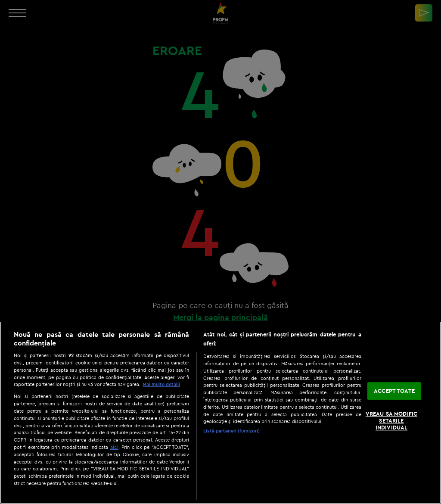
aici (114, 447)
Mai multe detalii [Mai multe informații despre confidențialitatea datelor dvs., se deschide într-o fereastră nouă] (161, 384)
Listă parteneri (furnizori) (231, 431)
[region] (220, 413)
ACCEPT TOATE (394, 391)
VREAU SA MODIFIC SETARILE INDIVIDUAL (391, 421)
